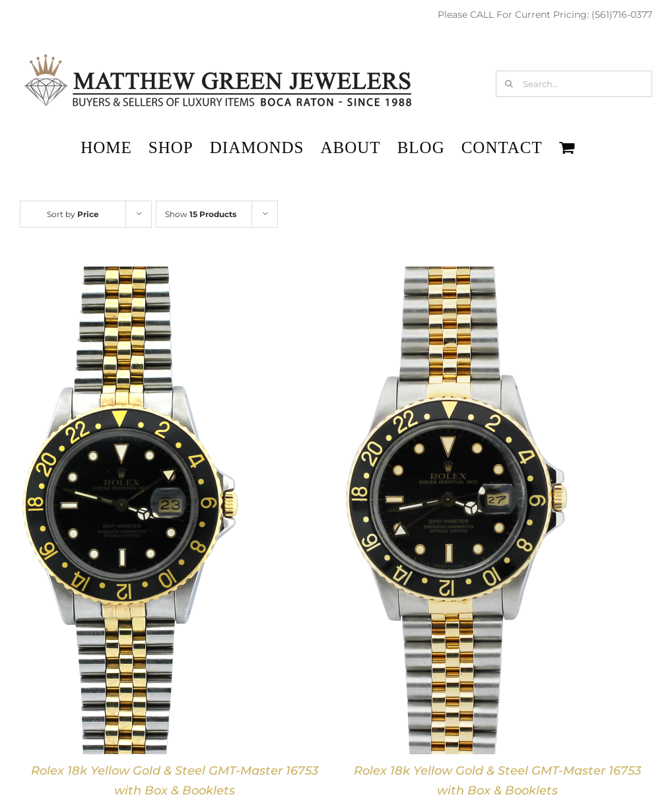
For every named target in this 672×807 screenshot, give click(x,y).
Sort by (73, 214)
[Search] (509, 84)
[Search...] (574, 84)
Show (201, 214)
